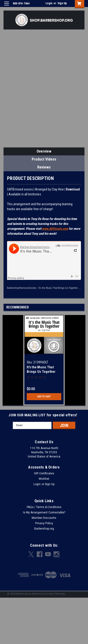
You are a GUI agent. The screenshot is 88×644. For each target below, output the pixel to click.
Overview (44, 151)
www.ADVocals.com (55, 229)
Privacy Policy (44, 523)
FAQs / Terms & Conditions (44, 507)
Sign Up (62, 3)
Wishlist (44, 479)
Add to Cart (44, 397)
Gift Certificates (44, 473)
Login (49, 3)
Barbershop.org (44, 529)
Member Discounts (44, 518)
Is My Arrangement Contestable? (44, 512)
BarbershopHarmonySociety (22, 288)
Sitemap (60, 594)
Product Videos (44, 159)
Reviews (44, 167)
